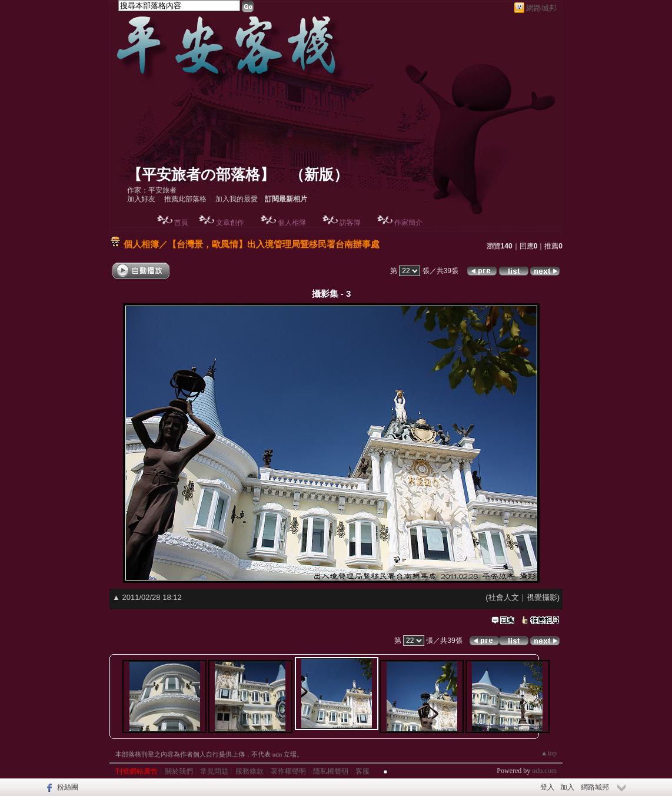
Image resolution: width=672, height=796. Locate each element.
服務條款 (249, 771)
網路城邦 (541, 8)
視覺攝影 (542, 597)
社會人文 (504, 597)
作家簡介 (408, 223)
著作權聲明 (288, 771)
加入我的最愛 (237, 199)
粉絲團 (68, 787)
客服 (362, 771)
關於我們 (179, 771)
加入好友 (141, 199)
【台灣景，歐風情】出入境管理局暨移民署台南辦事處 (274, 244)
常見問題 (214, 771)
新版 (319, 175)
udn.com (544, 771)
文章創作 (230, 223)
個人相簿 (292, 223)
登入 (547, 787)
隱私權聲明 (331, 771)
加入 (567, 787)
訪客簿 (350, 223)
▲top (549, 753)
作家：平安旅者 (152, 190)
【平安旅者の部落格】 (201, 175)
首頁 (181, 223)
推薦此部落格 (185, 199)
